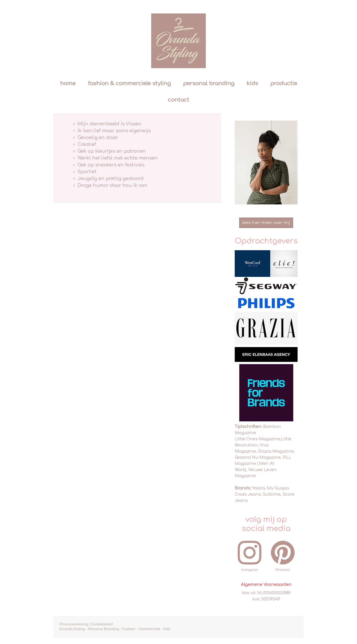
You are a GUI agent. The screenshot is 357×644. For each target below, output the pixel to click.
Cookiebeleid (102, 624)
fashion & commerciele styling (129, 84)
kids (252, 84)
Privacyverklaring (74, 624)
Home (68, 84)
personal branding (209, 84)
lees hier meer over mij (266, 223)
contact (178, 100)
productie (284, 84)
